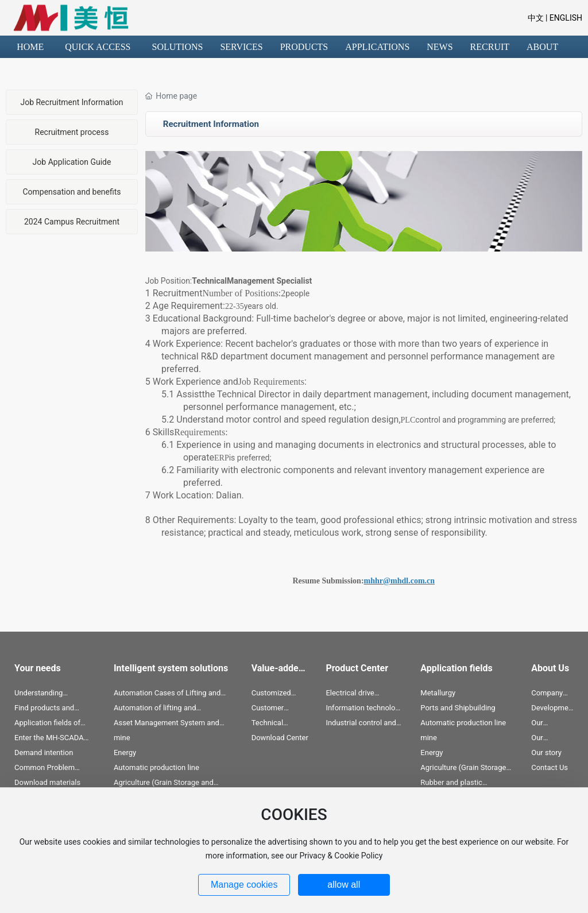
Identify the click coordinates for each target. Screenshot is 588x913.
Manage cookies (244, 885)
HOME (30, 47)
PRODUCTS (304, 47)
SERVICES (241, 47)
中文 (536, 18)
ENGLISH (565, 18)
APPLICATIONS (377, 47)
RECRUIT (490, 47)
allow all (344, 885)
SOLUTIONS (178, 47)
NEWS (440, 47)
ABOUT (542, 47)
